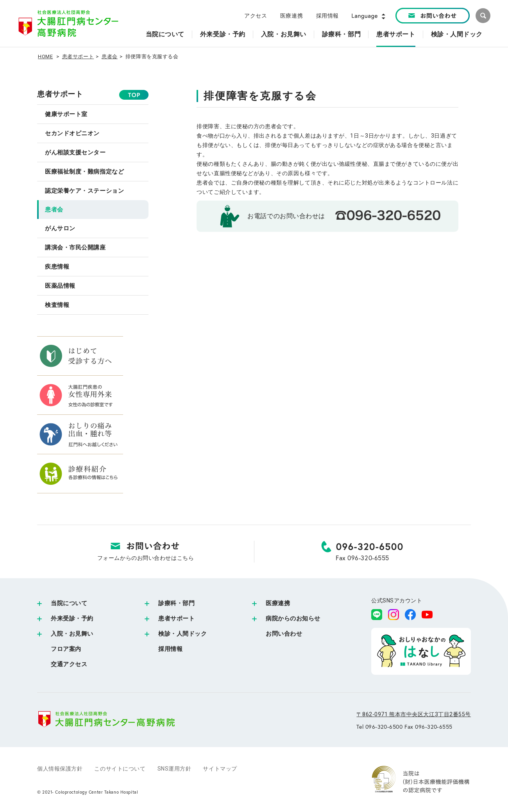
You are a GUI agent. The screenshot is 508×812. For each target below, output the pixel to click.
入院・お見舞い (72, 634)
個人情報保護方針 (60, 769)
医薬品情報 (60, 286)
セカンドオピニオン (72, 133)
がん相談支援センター (75, 152)
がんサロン (60, 228)
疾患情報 (57, 267)
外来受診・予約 (72, 618)
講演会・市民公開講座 (75, 247)
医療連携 (292, 16)
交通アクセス (69, 664)
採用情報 (327, 16)
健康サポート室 (66, 114)
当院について (69, 603)
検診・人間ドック (182, 634)
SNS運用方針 (174, 769)
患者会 (110, 56)
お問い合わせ (284, 634)
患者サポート (78, 56)
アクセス (256, 16)
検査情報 (57, 305)
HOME (45, 56)
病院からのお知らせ (293, 618)
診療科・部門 (176, 603)
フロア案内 (66, 649)
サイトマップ (220, 769)
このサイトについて (120, 769)
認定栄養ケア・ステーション (84, 191)
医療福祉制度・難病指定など (84, 172)
